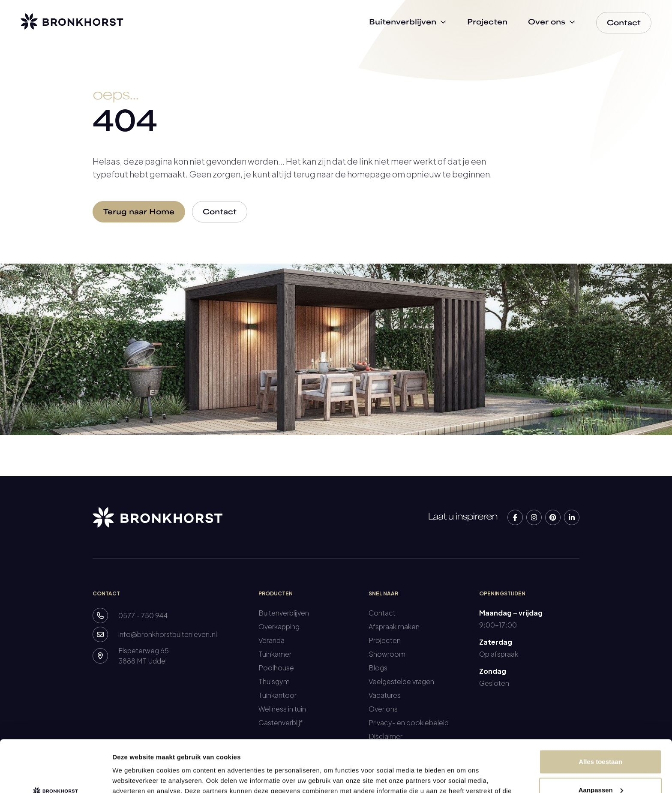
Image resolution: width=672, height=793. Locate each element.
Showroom (387, 654)
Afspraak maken (394, 626)
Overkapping (279, 626)
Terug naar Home (139, 213)
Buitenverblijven (284, 613)
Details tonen (133, 776)
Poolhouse (276, 668)
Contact (220, 213)
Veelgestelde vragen (401, 681)
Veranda (271, 640)
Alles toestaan (600, 713)
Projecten (385, 640)
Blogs (378, 668)
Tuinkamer (275, 654)
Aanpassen (601, 741)
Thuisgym (274, 681)
